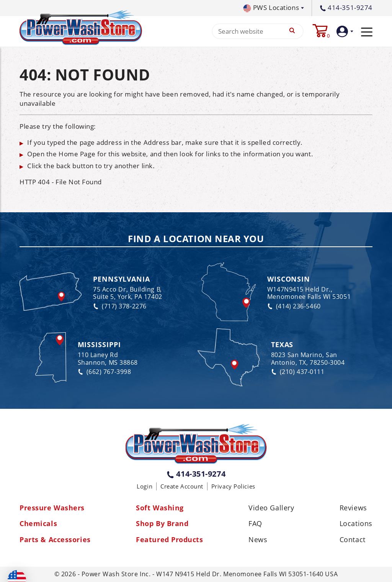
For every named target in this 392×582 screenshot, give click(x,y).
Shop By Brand (162, 524)
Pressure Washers (52, 508)
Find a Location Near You (196, 239)
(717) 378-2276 (120, 306)
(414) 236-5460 (294, 306)
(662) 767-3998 (105, 372)
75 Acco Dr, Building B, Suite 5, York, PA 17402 (128, 293)
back (64, 166)
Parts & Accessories (55, 540)
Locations (356, 524)
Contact (353, 540)
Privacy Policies (233, 486)
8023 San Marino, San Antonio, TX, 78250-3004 (308, 359)
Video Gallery (271, 508)
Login (145, 486)
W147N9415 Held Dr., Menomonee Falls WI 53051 (309, 293)
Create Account (182, 486)
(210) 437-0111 (298, 372)
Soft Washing (160, 508)
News (258, 540)
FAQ (255, 524)
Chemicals (38, 524)
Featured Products (169, 540)
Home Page (77, 154)
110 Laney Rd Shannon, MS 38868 (108, 359)
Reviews (353, 508)
